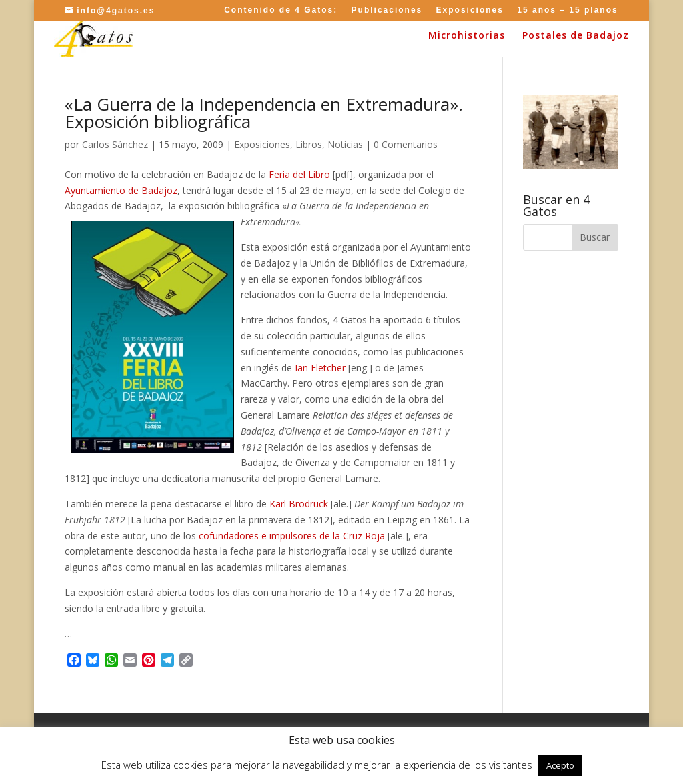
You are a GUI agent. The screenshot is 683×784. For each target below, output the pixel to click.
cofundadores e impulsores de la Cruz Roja (292, 536)
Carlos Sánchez (115, 144)
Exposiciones (470, 10)
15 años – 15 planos (567, 10)
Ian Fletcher (320, 368)
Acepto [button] (560, 765)
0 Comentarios (406, 144)
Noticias (345, 144)
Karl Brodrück (300, 504)
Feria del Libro (299, 174)
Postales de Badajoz (576, 36)
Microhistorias (467, 36)
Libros (309, 144)
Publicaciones (387, 10)
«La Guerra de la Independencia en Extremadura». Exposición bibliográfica (264, 113)
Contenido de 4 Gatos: (281, 10)
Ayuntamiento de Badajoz (121, 190)
